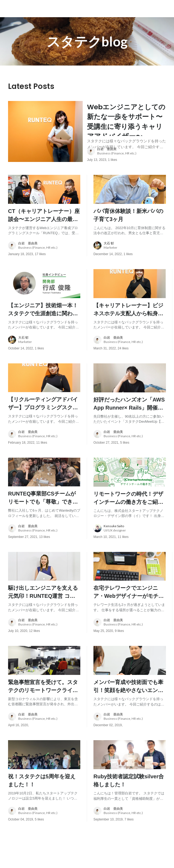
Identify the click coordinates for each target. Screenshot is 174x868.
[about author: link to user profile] (130, 165)
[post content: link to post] (126, 128)
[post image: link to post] (45, 139)
